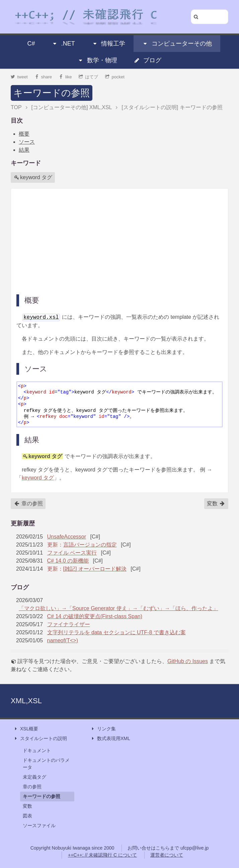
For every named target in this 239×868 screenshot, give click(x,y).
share (43, 77)
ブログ (148, 60)
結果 (24, 150)
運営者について (167, 855)
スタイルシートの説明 (40, 739)
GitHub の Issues (188, 661)
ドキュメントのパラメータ (46, 764)
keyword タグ (33, 177)
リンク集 (103, 729)
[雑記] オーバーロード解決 (95, 569)
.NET (63, 44)
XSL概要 (26, 729)
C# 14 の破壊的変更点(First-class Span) (95, 616)
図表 (27, 816)
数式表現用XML (110, 739)
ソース (27, 142)
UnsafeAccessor (67, 537)
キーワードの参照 (52, 93)
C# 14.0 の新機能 (68, 561)
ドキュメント (37, 750)
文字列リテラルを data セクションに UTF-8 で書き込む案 (116, 632)
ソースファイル (39, 825)
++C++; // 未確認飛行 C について (102, 855)
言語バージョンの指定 (90, 545)
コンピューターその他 (177, 44)
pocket (115, 77)
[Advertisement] (119, 241)
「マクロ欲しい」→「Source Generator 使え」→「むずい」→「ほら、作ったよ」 (118, 608)
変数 (216, 504)
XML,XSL (26, 701)
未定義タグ (34, 777)
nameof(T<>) (63, 640)
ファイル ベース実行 (72, 553)
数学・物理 (97, 60)
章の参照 (28, 504)
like (65, 77)
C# (31, 44)
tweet (19, 77)
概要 (24, 134)
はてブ (89, 77)
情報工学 (108, 44)
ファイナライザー (69, 624)
